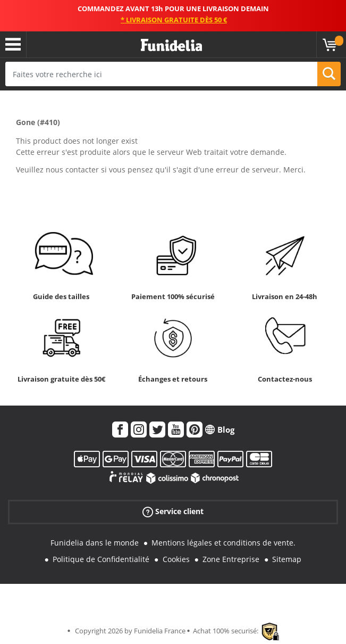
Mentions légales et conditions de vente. (223, 543)
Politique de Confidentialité (101, 559)
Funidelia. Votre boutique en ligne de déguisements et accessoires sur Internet (171, 46)
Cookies (176, 559)
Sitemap (287, 559)
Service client (173, 512)
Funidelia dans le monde (95, 543)
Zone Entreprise (231, 559)
